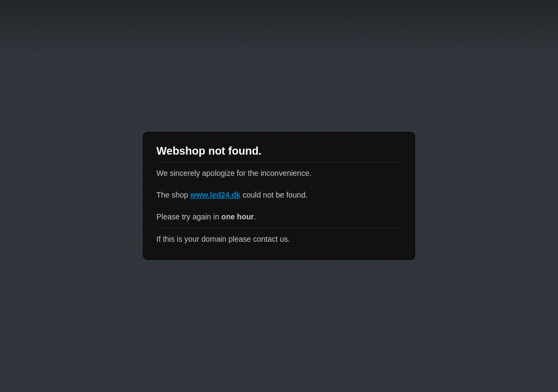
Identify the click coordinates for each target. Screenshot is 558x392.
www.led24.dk (215, 195)
